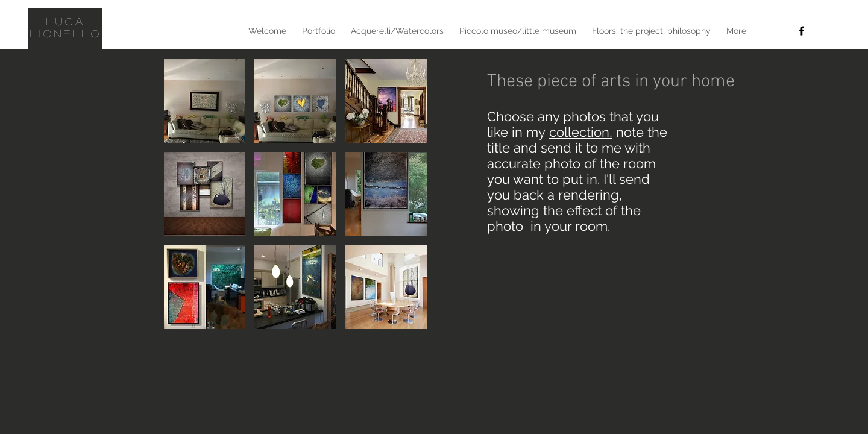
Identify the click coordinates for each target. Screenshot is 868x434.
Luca (66, 21)
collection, (581, 132)
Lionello (66, 33)
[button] (205, 101)
